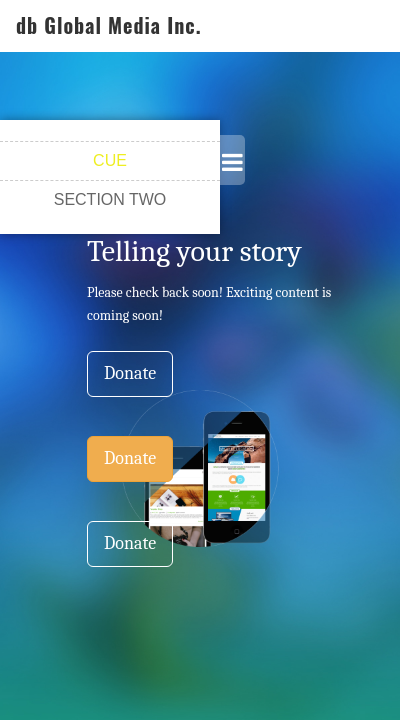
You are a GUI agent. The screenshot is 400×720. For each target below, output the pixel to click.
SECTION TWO (110, 199)
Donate (130, 373)
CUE (110, 160)
